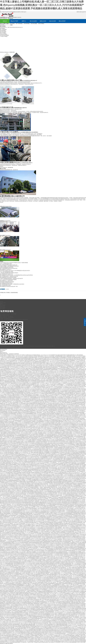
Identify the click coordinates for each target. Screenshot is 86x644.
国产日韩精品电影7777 (38, 579)
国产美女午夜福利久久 (41, 435)
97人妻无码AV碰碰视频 (75, 478)
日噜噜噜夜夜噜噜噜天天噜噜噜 (10, 382)
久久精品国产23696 (57, 456)
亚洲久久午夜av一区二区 (30, 433)
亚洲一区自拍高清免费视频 (73, 559)
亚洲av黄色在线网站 (49, 405)
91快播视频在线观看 (64, 617)
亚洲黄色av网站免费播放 (50, 407)
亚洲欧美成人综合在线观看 (71, 500)
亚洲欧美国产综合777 (12, 632)
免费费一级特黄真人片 (74, 439)
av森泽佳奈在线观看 (36, 375)
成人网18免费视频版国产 (40, 422)
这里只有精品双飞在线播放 (20, 625)
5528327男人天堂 (21, 476)
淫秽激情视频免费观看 (15, 613)
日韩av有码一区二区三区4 (70, 626)
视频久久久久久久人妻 (29, 391)
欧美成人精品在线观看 (72, 524)
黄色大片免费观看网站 (16, 358)
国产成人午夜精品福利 (34, 514)
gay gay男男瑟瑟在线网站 (36, 418)
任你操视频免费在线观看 (52, 409)
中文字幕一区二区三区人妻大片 (35, 458)
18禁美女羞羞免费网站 (4, 591)
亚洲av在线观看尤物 (33, 553)
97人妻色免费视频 (62, 357)
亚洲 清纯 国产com (8, 551)
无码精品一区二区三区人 (50, 474)
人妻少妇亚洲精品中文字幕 (37, 386)
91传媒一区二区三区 (51, 547)
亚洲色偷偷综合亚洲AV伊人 (12, 520)
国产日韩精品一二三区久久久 (65, 585)
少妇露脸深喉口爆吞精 (46, 441)
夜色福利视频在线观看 (32, 522)
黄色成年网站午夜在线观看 (35, 540)
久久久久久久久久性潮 (24, 587)
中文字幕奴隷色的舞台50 (54, 568)
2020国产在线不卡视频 (64, 418)
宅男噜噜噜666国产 (42, 453)
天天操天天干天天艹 (50, 539)
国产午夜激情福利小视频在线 (68, 393)
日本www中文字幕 (27, 366)
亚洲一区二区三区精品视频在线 (25, 406)
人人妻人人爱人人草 (74, 364)
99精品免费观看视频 (78, 568)
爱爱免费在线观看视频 (76, 458)
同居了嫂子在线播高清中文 (78, 382)
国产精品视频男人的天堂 (77, 517)
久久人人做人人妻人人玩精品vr (79, 594)
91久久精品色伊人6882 (44, 574)
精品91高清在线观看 (70, 395)
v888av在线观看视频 (79, 376)
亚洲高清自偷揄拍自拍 (36, 371)
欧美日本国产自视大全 (76, 474)
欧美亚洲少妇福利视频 (7, 457)
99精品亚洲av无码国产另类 (65, 638)
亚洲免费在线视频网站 (19, 612)
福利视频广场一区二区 (29, 382)
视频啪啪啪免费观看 (49, 447)
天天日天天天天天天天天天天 (59, 373)
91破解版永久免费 (5, 401)
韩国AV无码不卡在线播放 (49, 609)
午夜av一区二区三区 (64, 529)
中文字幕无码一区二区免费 (21, 561)
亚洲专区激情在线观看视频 (69, 467)
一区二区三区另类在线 (79, 361)
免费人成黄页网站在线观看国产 (28, 579)
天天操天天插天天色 (43, 403)
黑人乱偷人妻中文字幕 (59, 503)
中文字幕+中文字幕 (67, 422)
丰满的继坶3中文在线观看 (80, 580)
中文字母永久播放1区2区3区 (44, 557)
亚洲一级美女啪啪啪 (23, 492)
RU (85, 12)
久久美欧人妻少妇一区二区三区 (70, 429)
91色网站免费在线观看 (59, 422)
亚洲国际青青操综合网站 (23, 592)
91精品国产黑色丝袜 (77, 511)
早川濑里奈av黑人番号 (53, 426)
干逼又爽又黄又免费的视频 (45, 391)
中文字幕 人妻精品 (65, 359)
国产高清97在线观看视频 (33, 533)
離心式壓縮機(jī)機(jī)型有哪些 (5, 285)
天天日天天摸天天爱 (82, 609)
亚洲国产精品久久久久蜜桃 (72, 623)
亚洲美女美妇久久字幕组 (22, 374)
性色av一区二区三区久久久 (46, 641)
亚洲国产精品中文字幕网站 (41, 605)
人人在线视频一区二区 (28, 614)
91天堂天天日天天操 (15, 503)
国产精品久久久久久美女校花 (65, 381)
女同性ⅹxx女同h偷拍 (62, 425)
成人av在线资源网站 (66, 543)
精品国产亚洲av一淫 (37, 641)
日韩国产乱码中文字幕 (23, 525)
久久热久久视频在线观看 (67, 356)
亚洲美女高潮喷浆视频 (35, 619)
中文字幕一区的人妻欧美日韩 (10, 622)
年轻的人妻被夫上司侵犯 (10, 490)
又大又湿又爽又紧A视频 (18, 531)
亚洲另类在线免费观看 (58, 522)
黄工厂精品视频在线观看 (48, 537)
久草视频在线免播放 (54, 370)
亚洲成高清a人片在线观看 (51, 429)
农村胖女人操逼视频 (44, 535)
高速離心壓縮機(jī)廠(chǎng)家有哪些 (7, 267)
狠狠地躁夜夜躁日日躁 (53, 399)
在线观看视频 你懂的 (68, 388)
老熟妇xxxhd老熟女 (60, 509)
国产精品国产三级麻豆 (44, 448)
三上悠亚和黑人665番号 (44, 527)
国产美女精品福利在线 (81, 480)
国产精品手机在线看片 (11, 419)
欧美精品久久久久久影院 (12, 468)
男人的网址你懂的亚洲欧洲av (59, 363)
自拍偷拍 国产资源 (82, 504)
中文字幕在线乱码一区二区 (8, 510)
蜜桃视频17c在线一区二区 (14, 477)
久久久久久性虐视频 (31, 477)
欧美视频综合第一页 (55, 401)
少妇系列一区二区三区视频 (41, 507)
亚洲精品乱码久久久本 (42, 436)
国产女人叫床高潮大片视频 (63, 419)
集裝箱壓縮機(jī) (27, 24)
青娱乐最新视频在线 (47, 444)
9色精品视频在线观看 (53, 574)
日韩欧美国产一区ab (70, 572)
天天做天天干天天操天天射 (35, 538)
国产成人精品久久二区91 (32, 374)
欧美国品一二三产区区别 (18, 483)
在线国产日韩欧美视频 (32, 488)
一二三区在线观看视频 (68, 384)
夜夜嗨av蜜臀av (80, 496)
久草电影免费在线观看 (35, 511)
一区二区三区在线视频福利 (5, 369)
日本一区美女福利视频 (40, 361)
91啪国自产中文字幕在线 (15, 553)
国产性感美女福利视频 (10, 628)
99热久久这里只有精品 (26, 596)
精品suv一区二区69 (18, 634)
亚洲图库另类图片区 (80, 499)
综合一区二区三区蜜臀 (70, 425)
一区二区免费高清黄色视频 (63, 370)
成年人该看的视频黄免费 (8, 603)
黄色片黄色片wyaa (9, 458)
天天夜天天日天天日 (70, 488)
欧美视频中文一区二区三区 (60, 600)
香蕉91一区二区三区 (24, 403)
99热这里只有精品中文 (49, 632)
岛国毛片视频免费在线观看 (34, 390)
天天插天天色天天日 (12, 561)
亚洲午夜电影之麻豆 (22, 447)
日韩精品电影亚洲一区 (35, 439)
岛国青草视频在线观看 (41, 500)
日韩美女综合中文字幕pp (35, 464)
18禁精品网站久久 (78, 441)
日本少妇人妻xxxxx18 (71, 492)
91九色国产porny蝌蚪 (42, 539)
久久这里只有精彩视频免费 (73, 372)
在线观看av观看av (58, 583)
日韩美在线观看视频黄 (34, 398)
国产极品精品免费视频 (68, 378)
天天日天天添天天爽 (75, 422)
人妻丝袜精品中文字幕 (5, 535)
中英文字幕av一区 (33, 365)
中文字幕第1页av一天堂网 (73, 367)
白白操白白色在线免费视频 (70, 611)
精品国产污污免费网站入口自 (57, 417)
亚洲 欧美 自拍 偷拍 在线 (62, 410)
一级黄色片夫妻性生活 (44, 570)
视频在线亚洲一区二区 (56, 516)
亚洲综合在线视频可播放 (30, 404)
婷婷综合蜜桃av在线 (38, 443)
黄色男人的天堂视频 (56, 603)
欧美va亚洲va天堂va (40, 495)
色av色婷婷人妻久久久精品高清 (37, 483)
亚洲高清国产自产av (44, 408)
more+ (1, 264)
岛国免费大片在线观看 (49, 544)
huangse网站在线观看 (5, 373)
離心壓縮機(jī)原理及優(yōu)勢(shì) (6, 283)
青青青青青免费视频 (81, 545)
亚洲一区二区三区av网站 (10, 552)
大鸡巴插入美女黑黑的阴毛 (19, 590)
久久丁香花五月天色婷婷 (49, 384)
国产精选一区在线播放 (67, 396)
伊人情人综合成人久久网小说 (20, 485)
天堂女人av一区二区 (50, 403)
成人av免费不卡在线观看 (81, 470)
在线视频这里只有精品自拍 (57, 369)
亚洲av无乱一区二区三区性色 (42, 430)
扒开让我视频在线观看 (17, 573)
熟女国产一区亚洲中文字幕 (65, 478)
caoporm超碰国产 (23, 430)
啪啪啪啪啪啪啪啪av (76, 453)
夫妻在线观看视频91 (30, 482)
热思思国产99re (63, 514)
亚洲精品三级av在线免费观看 (58, 443)
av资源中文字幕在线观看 (33, 611)
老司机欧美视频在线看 (9, 502)
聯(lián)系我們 (62, 21)
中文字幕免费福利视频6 (68, 484)
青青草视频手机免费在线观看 (58, 405)
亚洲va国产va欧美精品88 (50, 553)
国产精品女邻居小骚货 (27, 417)
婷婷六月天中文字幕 (66, 415)
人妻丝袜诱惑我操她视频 (80, 562)
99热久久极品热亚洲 (56, 478)
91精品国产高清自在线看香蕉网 (23, 505)
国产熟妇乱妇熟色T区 (46, 477)
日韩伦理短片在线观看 (22, 494)
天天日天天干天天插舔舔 (53, 425)
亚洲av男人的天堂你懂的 (36, 571)
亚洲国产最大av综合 (52, 535)
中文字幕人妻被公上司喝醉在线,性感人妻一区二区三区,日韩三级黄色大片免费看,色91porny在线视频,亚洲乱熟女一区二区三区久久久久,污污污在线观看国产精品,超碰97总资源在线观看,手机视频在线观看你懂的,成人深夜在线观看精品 (42, 5)
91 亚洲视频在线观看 (42, 517)
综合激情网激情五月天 (28, 586)
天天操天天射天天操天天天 (55, 557)
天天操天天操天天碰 (77, 509)
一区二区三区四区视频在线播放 (46, 482)
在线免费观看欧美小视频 (23, 513)
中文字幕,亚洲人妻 (18, 602)
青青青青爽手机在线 (5, 398)
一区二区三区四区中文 (30, 494)
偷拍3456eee (48, 453)
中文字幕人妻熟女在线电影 (51, 500)
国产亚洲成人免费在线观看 (35, 380)
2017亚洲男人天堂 (15, 537)
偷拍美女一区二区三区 (38, 357)
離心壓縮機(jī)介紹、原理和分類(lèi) (6, 281)
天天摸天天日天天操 (17, 378)
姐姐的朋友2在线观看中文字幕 (52, 423)
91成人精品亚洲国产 (77, 602)
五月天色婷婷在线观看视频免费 (46, 476)
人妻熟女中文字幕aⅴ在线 (12, 356)
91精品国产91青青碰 (70, 616)
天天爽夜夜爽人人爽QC (79, 636)
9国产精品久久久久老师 (52, 430)
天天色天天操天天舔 (59, 413)
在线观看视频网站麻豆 (20, 585)
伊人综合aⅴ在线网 (10, 424)
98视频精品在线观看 (26, 514)
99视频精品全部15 (62, 479)
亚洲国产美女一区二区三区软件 (36, 508)
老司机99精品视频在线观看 (22, 381)
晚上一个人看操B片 (6, 582)
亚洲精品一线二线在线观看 (36, 376)
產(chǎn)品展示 (33, 21)
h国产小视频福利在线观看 (75, 536)
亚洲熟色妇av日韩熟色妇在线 (23, 413)
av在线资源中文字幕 (58, 359)
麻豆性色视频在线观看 (75, 591)
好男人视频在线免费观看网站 (53, 389)
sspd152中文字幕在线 (32, 537)
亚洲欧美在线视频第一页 (46, 571)
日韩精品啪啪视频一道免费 (51, 436)
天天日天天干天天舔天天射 (68, 374)
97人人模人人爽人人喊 (35, 572)
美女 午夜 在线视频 (27, 486)
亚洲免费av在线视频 (4, 413)
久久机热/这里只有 (36, 392)
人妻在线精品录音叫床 (54, 419)
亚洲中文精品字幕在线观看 (12, 559)
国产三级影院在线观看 (44, 388)
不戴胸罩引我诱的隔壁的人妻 (7, 462)
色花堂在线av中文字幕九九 (11, 370)
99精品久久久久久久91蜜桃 (74, 362)
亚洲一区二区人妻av (13, 535)
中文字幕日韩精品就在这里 (52, 454)
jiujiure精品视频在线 (37, 382)
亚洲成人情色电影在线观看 (26, 359)
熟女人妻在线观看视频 (78, 374)
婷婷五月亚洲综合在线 (52, 470)
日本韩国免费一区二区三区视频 (54, 412)
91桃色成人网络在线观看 (29, 438)
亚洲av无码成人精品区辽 (12, 507)
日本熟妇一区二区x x (8, 514)
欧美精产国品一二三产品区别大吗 (32, 449)
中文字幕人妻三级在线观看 (68, 413)
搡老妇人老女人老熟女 (8, 442)
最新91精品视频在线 (68, 497)
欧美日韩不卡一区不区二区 (18, 462)
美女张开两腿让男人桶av (33, 503)
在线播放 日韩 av (57, 529)
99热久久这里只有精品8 (14, 482)
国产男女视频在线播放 (13, 548)
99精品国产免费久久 (50, 364)
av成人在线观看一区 (13, 429)
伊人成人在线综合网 (55, 622)
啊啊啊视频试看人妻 (65, 578)
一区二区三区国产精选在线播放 (61, 505)
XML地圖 (52, 346)
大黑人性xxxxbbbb (22, 536)
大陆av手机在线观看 (55, 438)
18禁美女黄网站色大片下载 (29, 362)
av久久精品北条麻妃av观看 (23, 469)
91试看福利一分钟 (66, 400)
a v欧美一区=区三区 (33, 429)
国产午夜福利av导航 (71, 441)
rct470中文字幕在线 (7, 379)
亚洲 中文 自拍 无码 (54, 592)
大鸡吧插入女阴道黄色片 (13, 374)
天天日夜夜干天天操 (37, 491)
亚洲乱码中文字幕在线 (73, 418)
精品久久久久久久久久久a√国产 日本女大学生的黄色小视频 (69, 389)
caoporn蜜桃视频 (81, 451)
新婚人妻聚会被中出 (60, 429)
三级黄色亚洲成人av (77, 371)
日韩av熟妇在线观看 (39, 369)
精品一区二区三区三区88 (74, 566)
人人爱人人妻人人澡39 (7, 418)
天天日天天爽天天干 (58, 543)
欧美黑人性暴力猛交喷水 (75, 461)
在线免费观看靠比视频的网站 (63, 409)
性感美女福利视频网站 (81, 464)
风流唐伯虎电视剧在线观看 (79, 403)
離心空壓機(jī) (7, 293)
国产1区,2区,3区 (30, 379)
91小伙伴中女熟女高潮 (40, 569)
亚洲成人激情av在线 (66, 614)
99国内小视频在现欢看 (43, 543)
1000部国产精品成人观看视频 (20, 384)
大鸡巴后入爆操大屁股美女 (7, 509)
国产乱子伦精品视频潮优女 (54, 376)
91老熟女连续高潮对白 (49, 396)
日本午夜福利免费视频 (47, 369)
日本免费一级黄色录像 (45, 376)
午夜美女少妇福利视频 (17, 473)
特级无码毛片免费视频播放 (71, 401)
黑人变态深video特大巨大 (40, 550)
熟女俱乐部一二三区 (58, 496)
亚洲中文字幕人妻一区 (76, 605)
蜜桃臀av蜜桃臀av (74, 544)
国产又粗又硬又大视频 (21, 548)
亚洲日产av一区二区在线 (9, 609)
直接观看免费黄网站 (23, 608)
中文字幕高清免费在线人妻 (67, 453)
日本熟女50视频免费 (18, 416)
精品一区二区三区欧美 (70, 406)
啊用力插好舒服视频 (62, 622)
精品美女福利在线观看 (58, 449)
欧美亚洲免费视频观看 (42, 512)
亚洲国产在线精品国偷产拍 (18, 470)
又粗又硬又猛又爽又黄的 (7, 399)
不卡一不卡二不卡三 (41, 548)
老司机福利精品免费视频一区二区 (6, 579)
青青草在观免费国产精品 (53, 445)
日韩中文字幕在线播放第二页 (60, 398)
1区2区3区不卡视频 (44, 470)
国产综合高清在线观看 (5, 436)
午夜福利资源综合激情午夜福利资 (44, 592)
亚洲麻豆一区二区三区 (8, 386)
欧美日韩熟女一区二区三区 (25, 563)
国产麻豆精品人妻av (6, 406)
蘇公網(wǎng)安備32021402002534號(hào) (42, 346)
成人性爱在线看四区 (43, 467)
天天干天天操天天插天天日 (27, 424)
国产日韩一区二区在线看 (77, 449)
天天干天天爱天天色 (37, 412)
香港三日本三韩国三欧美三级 (74, 358)
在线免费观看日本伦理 (61, 448)
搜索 (11, 25)
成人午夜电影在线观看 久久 (36, 417)
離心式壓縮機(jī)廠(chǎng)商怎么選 (6, 274)
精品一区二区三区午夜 (20, 370)
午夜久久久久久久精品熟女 (26, 387)
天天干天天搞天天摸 (62, 630)
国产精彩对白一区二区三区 (75, 381)
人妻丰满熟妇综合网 (50, 577)
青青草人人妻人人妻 (57, 597)
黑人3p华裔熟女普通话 (58, 495)
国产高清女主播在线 (24, 457)
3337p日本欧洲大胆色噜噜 (38, 542)
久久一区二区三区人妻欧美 (35, 596)
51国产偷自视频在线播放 (56, 641)
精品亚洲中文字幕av (81, 516)
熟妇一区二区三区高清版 (23, 499)
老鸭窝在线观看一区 (60, 388)
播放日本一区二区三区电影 (8, 606)
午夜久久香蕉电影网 (41, 509)
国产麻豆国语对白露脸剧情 (22, 617)
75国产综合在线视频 (19, 571)
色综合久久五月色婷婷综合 (12, 614)
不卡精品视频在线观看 (76, 513)
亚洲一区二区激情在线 (37, 580)
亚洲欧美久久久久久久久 (10, 416)
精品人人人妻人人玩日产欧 (44, 514)
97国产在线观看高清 (34, 363)
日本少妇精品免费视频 (34, 607)
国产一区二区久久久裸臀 (24, 537)
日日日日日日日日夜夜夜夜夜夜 (64, 534)
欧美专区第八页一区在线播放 (26, 372)
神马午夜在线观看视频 (7, 613)
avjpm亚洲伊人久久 (81, 556)
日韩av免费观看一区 (28, 388)
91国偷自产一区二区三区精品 (46, 382)
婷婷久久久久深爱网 (62, 485)
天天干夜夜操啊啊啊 (56, 433)
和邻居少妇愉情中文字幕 (16, 522)
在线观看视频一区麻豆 (4, 465)
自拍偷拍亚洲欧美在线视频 (61, 488)
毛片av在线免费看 (73, 404)
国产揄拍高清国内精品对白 (5, 578)
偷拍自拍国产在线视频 (54, 432)
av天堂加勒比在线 (10, 596)
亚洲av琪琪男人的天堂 (59, 358)
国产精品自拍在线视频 (40, 466)
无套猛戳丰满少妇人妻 (73, 442)
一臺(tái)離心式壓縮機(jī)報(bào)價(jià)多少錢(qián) (9, 273)
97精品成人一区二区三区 (48, 442)
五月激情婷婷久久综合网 (51, 503)
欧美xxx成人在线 (41, 611)
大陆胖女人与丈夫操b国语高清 (64, 540)
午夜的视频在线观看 (9, 473)
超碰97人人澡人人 (43, 364)
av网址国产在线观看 (79, 490)
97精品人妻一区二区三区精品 (60, 598)
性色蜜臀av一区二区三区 (37, 552)
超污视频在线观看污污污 (36, 479)
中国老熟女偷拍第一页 (4, 630)
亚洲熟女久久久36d (71, 557)
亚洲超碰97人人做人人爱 (46, 362)
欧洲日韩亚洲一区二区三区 (5, 546)
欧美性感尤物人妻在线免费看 (16, 588)
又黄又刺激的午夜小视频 (57, 608)
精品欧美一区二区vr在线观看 (36, 534)
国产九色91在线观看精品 (12, 391)
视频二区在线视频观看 (71, 361)
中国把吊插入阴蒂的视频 (9, 423)
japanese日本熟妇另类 (40, 583)
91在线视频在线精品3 (42, 503)
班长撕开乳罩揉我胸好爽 (27, 545)
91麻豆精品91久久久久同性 (62, 426)
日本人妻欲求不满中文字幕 (81, 426)
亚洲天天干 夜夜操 (22, 582)
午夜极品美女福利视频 (31, 373)
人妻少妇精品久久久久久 (21, 414)
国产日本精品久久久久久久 (5, 440)
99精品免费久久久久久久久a (64, 380)
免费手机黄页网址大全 (63, 441)
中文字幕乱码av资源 (5, 429)
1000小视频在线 (13, 425)
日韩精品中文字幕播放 (44, 409)
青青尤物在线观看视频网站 (42, 555)
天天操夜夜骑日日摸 (64, 531)
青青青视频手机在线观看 (49, 525)
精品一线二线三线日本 (24, 495)
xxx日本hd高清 (9, 587)
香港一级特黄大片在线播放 (19, 493)
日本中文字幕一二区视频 (25, 591)
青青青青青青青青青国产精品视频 (73, 606)
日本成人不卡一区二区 (11, 371)
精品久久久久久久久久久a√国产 (15, 623)
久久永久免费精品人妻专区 (50, 431)
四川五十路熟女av (34, 416)
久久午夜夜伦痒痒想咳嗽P (28, 432)
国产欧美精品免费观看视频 (12, 528)
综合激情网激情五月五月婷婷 (26, 418)
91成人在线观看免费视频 (53, 421)
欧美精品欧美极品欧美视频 (26, 358)
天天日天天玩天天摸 (69, 607)
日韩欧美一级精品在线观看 (79, 468)
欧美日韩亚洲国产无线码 (31, 361)
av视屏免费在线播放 (74, 603)
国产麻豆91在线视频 (18, 454)
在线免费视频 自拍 (63, 615)
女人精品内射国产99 (26, 421)
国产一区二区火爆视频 (79, 471)
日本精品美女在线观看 (63, 450)
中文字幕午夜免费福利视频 (8, 408)
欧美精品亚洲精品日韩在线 (37, 370)
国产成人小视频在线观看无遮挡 (31, 536)
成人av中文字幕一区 (16, 551)
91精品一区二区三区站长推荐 (63, 423)
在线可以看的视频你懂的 (69, 392)
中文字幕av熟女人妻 (69, 357)
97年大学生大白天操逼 (66, 427)
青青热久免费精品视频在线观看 (68, 371)
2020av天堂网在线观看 (42, 529)
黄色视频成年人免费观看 (31, 422)
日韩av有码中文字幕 (18, 451)
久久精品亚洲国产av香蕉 (26, 445)
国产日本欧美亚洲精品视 (20, 371)
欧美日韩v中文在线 (53, 613)
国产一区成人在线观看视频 (55, 459)
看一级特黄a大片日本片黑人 (11, 491)
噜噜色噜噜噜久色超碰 (10, 602)
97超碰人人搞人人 (36, 426)
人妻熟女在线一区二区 (50, 449)
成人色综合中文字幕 (62, 471)
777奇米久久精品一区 (32, 435)
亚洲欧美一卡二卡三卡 (61, 573)
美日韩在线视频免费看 (57, 537)
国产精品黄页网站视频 (49, 435)
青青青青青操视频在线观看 (38, 504)
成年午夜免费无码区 (70, 630)
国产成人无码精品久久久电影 (37, 478)
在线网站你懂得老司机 (57, 605)
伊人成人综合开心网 (21, 599)
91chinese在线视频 (3, 419)
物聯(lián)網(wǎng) (80, 12)
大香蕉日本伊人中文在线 (15, 369)
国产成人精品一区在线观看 (68, 509)
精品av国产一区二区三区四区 (68, 526)
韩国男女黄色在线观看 (24, 613)
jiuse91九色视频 (79, 419)
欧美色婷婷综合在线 (8, 534)
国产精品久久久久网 (20, 412)
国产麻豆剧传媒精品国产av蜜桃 (18, 386)
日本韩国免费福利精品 (72, 476)
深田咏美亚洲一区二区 (75, 462)
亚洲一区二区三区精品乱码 (61, 466)
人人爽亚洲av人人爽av (52, 589)
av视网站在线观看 (22, 482)
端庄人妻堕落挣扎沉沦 (21, 450)
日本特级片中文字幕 (36, 408)
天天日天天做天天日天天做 (57, 628)
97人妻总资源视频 (39, 475)
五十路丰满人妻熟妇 (57, 502)
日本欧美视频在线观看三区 (11, 435)
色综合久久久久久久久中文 (70, 387)
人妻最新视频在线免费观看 (52, 406)
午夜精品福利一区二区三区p (45, 464)
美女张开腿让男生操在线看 (45, 375)
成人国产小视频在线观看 (11, 383)
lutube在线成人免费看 (16, 458)
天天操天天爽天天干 (74, 545)
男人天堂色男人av (82, 367)
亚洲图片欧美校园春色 (5, 494)
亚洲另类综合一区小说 (57, 447)
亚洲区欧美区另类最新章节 (17, 511)
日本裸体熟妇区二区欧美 (4, 505)
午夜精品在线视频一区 (46, 450)
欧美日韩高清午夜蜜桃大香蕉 (53, 540)
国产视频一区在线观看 (58, 587)
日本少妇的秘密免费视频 (48, 528)
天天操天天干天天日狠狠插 (24, 405)
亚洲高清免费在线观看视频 (48, 578)
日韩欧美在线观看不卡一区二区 (57, 382)
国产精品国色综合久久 (30, 447)
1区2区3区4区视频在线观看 (61, 361)
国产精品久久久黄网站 (18, 409)
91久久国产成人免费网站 (43, 471)
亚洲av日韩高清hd (42, 449)
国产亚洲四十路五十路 (17, 607)
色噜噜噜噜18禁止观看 (75, 491)
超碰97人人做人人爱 (70, 586)
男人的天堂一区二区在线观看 (76, 628)
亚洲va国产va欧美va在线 (58, 507)
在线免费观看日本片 (58, 414)
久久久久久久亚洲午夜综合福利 (70, 470)
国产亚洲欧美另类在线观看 (31, 430)
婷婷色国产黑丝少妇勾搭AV (80, 469)
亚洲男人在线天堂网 (33, 564)
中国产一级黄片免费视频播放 (66, 459)
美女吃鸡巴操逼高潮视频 (23, 555)
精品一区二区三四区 (50, 440)
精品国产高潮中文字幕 (34, 421)
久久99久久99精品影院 (58, 539)
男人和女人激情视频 (18, 376)
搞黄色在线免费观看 (5, 477)
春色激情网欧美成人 (45, 458)
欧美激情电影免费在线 (7, 529)
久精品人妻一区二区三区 (8, 518)
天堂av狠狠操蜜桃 (17, 456)
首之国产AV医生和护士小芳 (53, 538)
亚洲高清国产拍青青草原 (28, 448)
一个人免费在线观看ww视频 (63, 367)
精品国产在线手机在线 (72, 499)
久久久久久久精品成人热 (32, 415)
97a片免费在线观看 (70, 454)
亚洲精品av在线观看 (22, 566)
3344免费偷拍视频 (28, 478)
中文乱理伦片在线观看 (54, 518)
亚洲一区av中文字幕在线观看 (74, 569)
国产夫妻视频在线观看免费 (65, 603)
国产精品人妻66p (12, 625)
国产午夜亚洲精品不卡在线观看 (36, 366)
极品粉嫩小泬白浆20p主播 (49, 373)
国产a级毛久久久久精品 (21, 604)
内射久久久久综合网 (71, 452)
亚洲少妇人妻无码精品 (8, 441)
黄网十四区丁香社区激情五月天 (37, 521)
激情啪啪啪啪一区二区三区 (76, 510)
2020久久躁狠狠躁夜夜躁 (62, 454)
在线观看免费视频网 (51, 392)
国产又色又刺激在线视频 (33, 434)
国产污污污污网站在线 (4, 374)
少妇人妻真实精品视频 (6, 525)
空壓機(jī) (2, 293)
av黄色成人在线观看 (37, 476)
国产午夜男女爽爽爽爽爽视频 (49, 612)
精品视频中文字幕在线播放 (40, 396)
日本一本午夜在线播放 (27, 409)
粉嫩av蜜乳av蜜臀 (44, 547)
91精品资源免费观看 (30, 491)
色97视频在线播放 (73, 424)
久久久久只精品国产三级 (57, 545)
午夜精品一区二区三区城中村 (50, 395)
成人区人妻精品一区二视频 (60, 383)
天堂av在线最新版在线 (47, 615)
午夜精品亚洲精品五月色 (38, 485)
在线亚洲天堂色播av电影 (46, 580)
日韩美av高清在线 (56, 381)
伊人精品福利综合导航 (70, 533)
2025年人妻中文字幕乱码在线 (77, 459)
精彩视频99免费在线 (63, 379)
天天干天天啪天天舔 (76, 634)
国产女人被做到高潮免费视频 (64, 438)
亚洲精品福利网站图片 (46, 534)
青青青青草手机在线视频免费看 (77, 522)
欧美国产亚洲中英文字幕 (9, 526)
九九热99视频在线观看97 (9, 392)
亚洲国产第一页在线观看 (21, 491)
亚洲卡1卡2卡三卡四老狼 (81, 500)
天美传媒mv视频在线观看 (38, 356)
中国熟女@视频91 (57, 617)
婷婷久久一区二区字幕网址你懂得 (15, 401)
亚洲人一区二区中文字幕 (59, 486)
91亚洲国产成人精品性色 (66, 447)
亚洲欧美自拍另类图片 (4, 467)
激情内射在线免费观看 (57, 461)
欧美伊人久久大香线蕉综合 (51, 511)
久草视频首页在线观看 (23, 379)
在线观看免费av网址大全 (70, 460)
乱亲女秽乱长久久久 (61, 387)
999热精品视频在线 (45, 445)
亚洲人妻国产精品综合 (5, 425)
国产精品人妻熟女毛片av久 (46, 401)
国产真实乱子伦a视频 (14, 594)
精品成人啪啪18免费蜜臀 (15, 563)
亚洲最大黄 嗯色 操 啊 (11, 366)
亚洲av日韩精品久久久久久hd (41, 577)
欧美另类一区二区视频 (17, 372)
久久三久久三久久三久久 (25, 398)
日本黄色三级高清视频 (21, 465)
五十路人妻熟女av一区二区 (18, 408)
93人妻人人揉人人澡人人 (43, 486)
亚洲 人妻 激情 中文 (6, 403)
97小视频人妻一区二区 (39, 590)
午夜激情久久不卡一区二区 (68, 550)
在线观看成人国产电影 (10, 550)
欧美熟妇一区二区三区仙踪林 (62, 390)
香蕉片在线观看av (26, 512)
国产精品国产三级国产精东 (42, 410)
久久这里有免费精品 (18, 583)
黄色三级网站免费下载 (71, 390)
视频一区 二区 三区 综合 (50, 383)
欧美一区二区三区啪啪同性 (53, 460)
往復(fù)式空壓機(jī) (3, 34)
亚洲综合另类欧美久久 (29, 356)
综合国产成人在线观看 (19, 366)
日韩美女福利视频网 (33, 480)
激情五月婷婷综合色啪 (42, 639)
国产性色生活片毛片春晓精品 (32, 546)
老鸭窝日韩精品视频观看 (45, 518)
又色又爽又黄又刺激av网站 (51, 434)
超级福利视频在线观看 (19, 388)
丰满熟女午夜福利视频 (60, 378)
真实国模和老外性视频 (69, 602)
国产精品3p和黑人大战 (66, 461)
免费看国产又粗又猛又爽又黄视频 (48, 414)
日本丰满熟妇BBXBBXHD (58, 548)
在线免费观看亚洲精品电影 (13, 469)
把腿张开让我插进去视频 (16, 418)
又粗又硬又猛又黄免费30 (77, 384)
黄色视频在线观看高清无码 (13, 364)
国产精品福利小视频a (60, 546)
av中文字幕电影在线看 (72, 637)
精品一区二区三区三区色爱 (76, 619)
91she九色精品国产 (6, 588)
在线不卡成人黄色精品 (55, 625)
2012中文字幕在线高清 (45, 568)
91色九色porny (76, 405)
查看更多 (2, 202)
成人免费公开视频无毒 (75, 456)
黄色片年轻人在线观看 (45, 616)
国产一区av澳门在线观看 (52, 573)
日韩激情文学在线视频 (22, 475)
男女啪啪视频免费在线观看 (37, 367)
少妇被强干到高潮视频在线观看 (49, 400)
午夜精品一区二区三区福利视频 (9, 571)
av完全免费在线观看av (58, 440)
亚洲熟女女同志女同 (63, 376)
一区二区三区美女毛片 (81, 412)
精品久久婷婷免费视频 (32, 381)
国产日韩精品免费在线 (14, 405)
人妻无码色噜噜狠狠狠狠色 (78, 436)
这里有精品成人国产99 (81, 599)
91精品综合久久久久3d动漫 (41, 594)
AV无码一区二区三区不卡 (41, 383)
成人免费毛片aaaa (21, 444)
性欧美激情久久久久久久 (4, 536)
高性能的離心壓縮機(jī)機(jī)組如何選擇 (7, 282)
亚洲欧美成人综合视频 (63, 524)
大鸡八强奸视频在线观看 (42, 617)
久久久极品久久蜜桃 (61, 596)
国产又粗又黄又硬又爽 (79, 492)
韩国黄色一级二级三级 (26, 376)
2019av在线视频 (46, 579)
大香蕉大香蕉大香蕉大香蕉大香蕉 (49, 366)
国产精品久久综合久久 (13, 444)
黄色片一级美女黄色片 (28, 552)
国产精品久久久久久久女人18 (45, 371)
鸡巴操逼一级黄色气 (5, 530)
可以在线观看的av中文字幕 (75, 614)
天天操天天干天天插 (20, 467)
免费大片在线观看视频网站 (59, 384)
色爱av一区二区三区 (50, 594)
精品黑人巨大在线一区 (50, 536)
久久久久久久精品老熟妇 (80, 410)
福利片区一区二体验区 (29, 452)
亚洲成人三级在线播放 (66, 510)
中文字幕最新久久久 (21, 507)
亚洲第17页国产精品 (46, 367)
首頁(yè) (5, 21)
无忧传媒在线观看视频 (11, 433)
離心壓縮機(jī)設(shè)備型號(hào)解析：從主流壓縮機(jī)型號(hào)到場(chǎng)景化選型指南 (16, 275)
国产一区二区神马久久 (20, 362)
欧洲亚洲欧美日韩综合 (63, 518)
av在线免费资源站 (26, 423)
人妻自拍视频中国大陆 (31, 620)
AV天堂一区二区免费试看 (49, 495)
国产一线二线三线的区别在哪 (8, 531)
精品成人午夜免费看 (75, 447)
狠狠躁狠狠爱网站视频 (37, 450)
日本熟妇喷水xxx (5, 507)
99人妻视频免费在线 (32, 413)
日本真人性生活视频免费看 (29, 400)
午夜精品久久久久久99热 (42, 429)
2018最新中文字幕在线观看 (53, 380)
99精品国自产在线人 (14, 566)
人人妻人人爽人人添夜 (44, 380)
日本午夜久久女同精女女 (62, 616)
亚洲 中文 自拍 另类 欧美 (24, 503)
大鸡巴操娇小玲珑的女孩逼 (27, 451)
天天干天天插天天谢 (79, 390)
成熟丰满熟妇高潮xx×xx (64, 473)
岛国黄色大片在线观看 (11, 496)
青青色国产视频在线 (60, 458)
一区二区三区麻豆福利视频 (32, 560)
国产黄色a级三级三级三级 (37, 621)
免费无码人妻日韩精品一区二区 (21, 496)
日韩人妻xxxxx (23, 580)
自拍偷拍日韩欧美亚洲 (44, 484)
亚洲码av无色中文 (56, 559)
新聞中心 (24, 21)
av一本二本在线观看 (4, 545)
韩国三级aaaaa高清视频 (39, 373)
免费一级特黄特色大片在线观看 (79, 393)
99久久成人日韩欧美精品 (71, 490)
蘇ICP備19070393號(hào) (30, 346)
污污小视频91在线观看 (60, 511)
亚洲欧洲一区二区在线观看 (36, 441)
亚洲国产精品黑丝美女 (22, 431)
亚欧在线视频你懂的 (24, 578)
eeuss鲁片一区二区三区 (23, 415)
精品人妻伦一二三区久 (7, 359)
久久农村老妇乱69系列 (32, 378)
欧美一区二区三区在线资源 (5, 447)
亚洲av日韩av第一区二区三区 (14, 539)
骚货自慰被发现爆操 (62, 401)
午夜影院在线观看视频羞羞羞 (34, 543)
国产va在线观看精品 (46, 451)
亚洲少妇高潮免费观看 (68, 513)
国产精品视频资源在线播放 (8, 607)
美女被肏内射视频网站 (12, 465)
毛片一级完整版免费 (63, 579)
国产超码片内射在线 (27, 462)
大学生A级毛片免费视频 (14, 638)
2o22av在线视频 (23, 449)
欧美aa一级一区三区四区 (33, 592)
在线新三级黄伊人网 (29, 580)
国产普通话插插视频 (57, 544)
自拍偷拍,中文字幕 (14, 475)
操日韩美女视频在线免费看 (17, 579)
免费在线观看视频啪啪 (45, 479)
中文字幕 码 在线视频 (74, 609)
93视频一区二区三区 (56, 386)
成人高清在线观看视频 (74, 415)
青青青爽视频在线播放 (17, 568)
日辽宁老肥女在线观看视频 (32, 617)
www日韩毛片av (65, 496)
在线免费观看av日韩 (32, 520)
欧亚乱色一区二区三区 (11, 569)
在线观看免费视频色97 (17, 407)
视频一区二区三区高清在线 (53, 572)
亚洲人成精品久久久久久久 (8, 417)
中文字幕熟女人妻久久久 (31, 562)
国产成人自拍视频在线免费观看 (32, 487)
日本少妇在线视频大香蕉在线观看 (24, 484)
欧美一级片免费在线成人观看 (21, 361)
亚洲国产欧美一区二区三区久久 (36, 462)
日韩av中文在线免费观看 (16, 387)
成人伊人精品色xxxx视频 (21, 383)
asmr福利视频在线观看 (74, 537)
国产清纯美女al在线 (10, 631)
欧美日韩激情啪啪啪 (41, 363)
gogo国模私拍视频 (50, 456)
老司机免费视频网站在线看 (30, 396)
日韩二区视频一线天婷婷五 (76, 396)
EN (84, 12)
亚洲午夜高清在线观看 (72, 370)
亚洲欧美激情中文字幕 (19, 400)
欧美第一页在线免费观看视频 (57, 356)
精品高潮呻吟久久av (42, 526)
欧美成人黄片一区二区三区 (42, 389)
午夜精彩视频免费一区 (33, 410)
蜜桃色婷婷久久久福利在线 (5, 482)
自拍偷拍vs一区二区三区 (39, 395)
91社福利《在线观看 (20, 521)
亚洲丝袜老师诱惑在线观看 (40, 496)
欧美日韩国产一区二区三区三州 (50, 361)
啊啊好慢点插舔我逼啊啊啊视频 (38, 609)
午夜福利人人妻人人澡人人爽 (49, 582)
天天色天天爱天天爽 (80, 633)
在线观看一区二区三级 (41, 640)
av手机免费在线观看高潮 (38, 444)
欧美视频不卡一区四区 (79, 431)
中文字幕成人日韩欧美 (36, 388)
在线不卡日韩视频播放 (43, 406)
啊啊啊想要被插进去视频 (25, 380)
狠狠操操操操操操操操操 (67, 564)
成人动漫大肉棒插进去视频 (76, 366)
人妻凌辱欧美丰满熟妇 (39, 494)
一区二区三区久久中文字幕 (59, 612)
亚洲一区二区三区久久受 (33, 453)
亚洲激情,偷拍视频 (18, 626)
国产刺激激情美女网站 (10, 432)
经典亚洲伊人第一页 (38, 438)
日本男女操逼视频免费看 (54, 452)
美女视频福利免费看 (42, 407)
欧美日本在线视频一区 (14, 546)
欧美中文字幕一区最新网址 (23, 397)
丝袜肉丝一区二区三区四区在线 (31, 548)
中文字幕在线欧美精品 (20, 516)
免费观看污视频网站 (75, 427)
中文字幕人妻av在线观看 (37, 451)
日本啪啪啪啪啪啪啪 (68, 621)
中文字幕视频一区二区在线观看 (26, 479)
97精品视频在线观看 (73, 581)
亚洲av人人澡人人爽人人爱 (17, 509)
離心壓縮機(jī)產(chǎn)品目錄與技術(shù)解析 (8, 277)
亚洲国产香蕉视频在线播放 (32, 492)
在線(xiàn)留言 (53, 21)
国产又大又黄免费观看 (11, 486)
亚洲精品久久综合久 (71, 561)
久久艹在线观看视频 (40, 522)
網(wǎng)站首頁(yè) (4, 349)
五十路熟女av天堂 (4, 521)
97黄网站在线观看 (49, 381)
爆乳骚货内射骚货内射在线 (12, 450)
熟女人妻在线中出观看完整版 (50, 413)
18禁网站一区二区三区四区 (58, 513)
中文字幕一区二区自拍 (47, 356)
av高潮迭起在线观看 (24, 378)
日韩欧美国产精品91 (80, 359)
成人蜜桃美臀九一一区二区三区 (57, 462)
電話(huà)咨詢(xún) (3, 353)
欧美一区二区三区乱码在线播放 (29, 569)
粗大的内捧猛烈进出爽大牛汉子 (16, 445)
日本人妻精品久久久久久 (74, 483)
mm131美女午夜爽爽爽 (77, 507)
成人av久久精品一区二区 (27, 468)
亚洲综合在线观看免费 (47, 508)
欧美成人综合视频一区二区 (24, 480)
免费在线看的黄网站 (28, 467)
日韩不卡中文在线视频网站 (30, 559)
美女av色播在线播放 (8, 608)
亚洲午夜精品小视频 (35, 460)
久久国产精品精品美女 (15, 513)
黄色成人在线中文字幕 (81, 404)
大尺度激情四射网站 (45, 561)
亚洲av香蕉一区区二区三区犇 (34, 364)
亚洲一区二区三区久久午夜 (32, 389)
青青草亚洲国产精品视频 (67, 474)
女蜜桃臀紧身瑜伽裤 (38, 362)
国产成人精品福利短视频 (68, 405)
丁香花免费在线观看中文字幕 (65, 391)
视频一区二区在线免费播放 (38, 528)
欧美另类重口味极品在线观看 (67, 587)
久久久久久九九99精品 (40, 393)
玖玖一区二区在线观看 (20, 419)
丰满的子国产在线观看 (11, 427)
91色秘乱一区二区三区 (76, 356)
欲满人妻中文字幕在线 (20, 382)
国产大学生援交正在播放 (77, 443)
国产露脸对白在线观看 (71, 376)
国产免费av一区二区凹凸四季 (53, 471)
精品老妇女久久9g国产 (70, 631)
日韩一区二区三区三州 (42, 398)
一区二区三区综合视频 (22, 497)
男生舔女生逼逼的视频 (58, 609)
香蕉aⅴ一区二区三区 (7, 619)
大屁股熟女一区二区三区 (44, 372)
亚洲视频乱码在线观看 (58, 427)
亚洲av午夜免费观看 (39, 433)
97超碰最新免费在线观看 (52, 492)
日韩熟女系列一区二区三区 (80, 611)
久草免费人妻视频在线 (32, 440)
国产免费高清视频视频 (6, 513)
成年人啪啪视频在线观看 (70, 469)
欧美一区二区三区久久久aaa (56, 371)
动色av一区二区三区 (42, 423)
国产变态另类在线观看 (72, 426)
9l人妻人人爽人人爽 (47, 485)
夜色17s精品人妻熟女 (40, 427)
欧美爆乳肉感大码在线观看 (44, 607)
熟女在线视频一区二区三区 (6, 479)
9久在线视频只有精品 (26, 416)
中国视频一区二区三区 (31, 474)
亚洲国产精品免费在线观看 (77, 608)
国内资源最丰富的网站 (77, 550)
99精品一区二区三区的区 (68, 457)
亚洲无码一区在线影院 (34, 423)
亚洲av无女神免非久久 (56, 404)
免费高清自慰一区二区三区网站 (47, 502)
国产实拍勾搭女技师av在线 (58, 365)
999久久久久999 (18, 527)
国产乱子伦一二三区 (74, 438)
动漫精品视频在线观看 (12, 389)
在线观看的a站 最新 (35, 454)
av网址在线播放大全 (32, 587)
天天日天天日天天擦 (44, 412)
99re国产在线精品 (82, 537)
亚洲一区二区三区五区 (38, 615)
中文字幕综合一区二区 (26, 460)
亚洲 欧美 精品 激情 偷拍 (41, 480)
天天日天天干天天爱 (55, 362)
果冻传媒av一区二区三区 (68, 382)
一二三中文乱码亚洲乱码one (72, 552)
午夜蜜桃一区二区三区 (77, 430)
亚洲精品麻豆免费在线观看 (57, 424)
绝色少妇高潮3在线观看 (54, 450)
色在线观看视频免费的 (7, 543)
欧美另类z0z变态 (75, 504)
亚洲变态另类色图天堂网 (65, 439)
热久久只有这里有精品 (67, 440)
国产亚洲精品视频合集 (19, 615)
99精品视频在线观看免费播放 (57, 504)
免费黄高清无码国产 (68, 619)
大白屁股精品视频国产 (8, 372)
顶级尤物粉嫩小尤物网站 (74, 534)
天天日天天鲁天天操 (51, 598)
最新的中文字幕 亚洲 (14, 555)
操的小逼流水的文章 (60, 430)
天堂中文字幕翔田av (10, 508)
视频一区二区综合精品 (58, 397)
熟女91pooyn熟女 (7, 499)
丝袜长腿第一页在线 (28, 370)
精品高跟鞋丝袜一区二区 (44, 387)
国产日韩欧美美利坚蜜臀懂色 (10, 615)
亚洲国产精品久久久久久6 (49, 427)
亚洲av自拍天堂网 (73, 414)
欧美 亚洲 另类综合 (58, 512)
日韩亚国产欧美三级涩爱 (14, 592)
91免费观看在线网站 (49, 519)
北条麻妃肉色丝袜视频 (57, 483)
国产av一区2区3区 (60, 570)
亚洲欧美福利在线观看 (6, 476)
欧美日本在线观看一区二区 (40, 474)
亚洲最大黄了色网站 (78, 533)
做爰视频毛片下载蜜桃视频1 (78, 484)
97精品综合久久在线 (12, 426)
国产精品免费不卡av (61, 639)
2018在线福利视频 (53, 468)
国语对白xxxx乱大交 (50, 359)
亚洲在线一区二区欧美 (22, 422)
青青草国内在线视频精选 (23, 638)
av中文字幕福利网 (33, 583)
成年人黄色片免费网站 (32, 595)
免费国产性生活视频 (65, 483)
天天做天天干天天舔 (53, 633)
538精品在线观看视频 (59, 474)
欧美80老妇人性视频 (11, 634)
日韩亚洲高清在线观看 (37, 633)
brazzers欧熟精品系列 (45, 586)
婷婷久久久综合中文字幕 (19, 542)
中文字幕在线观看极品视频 (73, 409)
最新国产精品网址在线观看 (32, 500)
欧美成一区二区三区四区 (62, 636)
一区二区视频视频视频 (55, 585)
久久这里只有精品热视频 (10, 375)
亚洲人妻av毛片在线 (76, 408)
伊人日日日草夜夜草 (59, 400)
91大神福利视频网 (66, 640)
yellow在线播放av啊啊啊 (51, 505)
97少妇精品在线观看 (12, 467)
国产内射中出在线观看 (42, 359)
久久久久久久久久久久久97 (71, 538)
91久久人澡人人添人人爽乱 (59, 403)
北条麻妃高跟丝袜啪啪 (16, 363)
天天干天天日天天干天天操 (71, 479)
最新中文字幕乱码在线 (68, 458)
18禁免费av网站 (36, 599)
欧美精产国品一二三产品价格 (32, 471)
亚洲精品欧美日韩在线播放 (41, 440)
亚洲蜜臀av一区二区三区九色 (26, 570)
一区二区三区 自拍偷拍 (40, 520)
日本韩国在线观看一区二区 (12, 422)
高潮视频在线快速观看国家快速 (30, 461)
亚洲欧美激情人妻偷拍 (47, 585)
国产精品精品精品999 (25, 407)
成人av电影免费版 (30, 357)
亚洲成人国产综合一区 (78, 392)
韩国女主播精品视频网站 (51, 390)
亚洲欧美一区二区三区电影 (65, 386)
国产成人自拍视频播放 (78, 586)
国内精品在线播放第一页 (16, 399)
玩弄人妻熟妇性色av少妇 (47, 357)
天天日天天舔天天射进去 (64, 442)
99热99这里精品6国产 (7, 495)
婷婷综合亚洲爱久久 (60, 436)
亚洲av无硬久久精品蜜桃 (23, 595)
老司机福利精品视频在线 (70, 514)
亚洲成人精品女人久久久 (6, 503)
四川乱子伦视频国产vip (72, 496)
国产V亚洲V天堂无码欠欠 (19, 490)
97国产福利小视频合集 (53, 607)
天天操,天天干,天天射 (70, 421)
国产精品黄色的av (60, 457)
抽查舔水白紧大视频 (29, 450)
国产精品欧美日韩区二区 (53, 372)
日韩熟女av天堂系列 (32, 369)
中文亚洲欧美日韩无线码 (27, 375)
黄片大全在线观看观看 (74, 400)
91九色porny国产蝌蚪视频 (67, 517)
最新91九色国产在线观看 (44, 563)
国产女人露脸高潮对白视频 (36, 502)
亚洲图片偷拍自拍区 (19, 375)
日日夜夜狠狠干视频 (25, 583)
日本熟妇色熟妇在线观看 (68, 570)
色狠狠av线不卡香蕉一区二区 (19, 597)
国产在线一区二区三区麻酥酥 (30, 507)
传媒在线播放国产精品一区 (69, 403)
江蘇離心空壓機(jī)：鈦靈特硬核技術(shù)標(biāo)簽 (9, 266)
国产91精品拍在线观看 (18, 439)
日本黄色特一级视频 (34, 526)
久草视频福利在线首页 (49, 548)
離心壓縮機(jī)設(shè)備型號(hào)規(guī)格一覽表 (9, 286)
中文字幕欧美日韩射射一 (42, 560)
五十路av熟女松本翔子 (19, 461)
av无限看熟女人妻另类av (24, 436)
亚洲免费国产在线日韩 (5, 449)
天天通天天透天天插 (23, 530)
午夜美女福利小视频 (57, 480)
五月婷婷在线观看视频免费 (7, 363)
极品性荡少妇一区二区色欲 (39, 531)
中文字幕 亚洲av (66, 569)
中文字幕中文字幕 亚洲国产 (61, 535)
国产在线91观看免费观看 (11, 516)
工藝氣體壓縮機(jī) (14, 293)
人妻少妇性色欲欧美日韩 (18, 564)
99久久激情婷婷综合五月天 (16, 464)
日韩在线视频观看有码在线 (26, 399)
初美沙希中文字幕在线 (63, 451)
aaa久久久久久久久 (52, 604)
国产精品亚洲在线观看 (19, 393)
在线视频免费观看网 (15, 410)
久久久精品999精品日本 (38, 554)
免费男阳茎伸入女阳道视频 (43, 421)
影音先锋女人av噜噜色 (15, 572)
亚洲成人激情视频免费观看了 (81, 452)
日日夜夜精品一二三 (78, 406)
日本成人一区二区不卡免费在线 (6, 557)
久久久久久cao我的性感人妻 (35, 401)
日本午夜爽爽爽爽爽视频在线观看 (17, 512)
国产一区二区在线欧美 (59, 582)
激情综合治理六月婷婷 (56, 588)
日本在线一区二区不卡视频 (77, 434)
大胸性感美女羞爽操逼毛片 (53, 410)
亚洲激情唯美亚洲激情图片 (45, 490)
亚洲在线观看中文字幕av (4, 434)
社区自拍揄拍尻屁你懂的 (41, 381)
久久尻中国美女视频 (44, 538)
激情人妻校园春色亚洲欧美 (50, 378)
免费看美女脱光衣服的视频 (24, 594)
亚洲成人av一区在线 (11, 438)
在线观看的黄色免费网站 (10, 357)
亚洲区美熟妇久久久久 (76, 503)
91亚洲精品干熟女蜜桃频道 (60, 431)
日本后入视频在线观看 (31, 431)
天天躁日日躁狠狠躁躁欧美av (49, 551)
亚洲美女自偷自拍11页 (51, 415)
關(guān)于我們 (14, 21)
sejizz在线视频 (58, 366)
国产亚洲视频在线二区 (33, 529)
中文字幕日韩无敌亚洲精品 (7, 365)
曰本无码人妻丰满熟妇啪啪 (31, 466)
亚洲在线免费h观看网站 (48, 461)
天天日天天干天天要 (71, 580)
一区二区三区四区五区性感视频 (21, 357)
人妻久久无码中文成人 (59, 374)
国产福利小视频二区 (13, 373)
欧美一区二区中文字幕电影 (16, 581)
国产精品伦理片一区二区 (35, 581)
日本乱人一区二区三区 (80, 423)
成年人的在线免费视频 (49, 550)
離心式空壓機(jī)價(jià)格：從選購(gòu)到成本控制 (9, 276)
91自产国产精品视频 (44, 392)
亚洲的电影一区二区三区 (33, 513)
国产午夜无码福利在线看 (44, 473)
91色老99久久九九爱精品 (72, 480)
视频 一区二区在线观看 (55, 554)
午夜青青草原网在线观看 (68, 507)
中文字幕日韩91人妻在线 (23, 364)
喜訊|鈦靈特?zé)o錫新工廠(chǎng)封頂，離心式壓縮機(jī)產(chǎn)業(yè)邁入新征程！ (15, 271)
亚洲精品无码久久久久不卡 (44, 439)
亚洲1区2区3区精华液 (70, 535)
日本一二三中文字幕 (35, 467)
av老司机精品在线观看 (61, 602)
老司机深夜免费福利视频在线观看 (18, 478)
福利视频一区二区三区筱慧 (47, 433)
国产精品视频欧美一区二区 (61, 613)
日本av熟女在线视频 (80, 370)
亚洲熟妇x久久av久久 (6, 445)
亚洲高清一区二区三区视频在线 (54, 581)
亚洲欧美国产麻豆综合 (32, 519)
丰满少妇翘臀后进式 (21, 391)
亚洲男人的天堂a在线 (19, 486)
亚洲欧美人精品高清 (39, 559)
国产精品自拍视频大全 (28, 386)
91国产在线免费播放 (58, 393)
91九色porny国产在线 (61, 589)
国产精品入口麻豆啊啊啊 (35, 602)
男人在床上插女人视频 (23, 369)
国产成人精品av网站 (69, 383)
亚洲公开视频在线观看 (77, 378)
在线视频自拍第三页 (8, 478)
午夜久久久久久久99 (50, 358)
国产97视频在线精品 (6, 381)
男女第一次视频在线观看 (26, 508)
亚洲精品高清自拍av (14, 379)
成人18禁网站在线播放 (63, 580)
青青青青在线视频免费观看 (19, 392)
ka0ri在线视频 (19, 435)
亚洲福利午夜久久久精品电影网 (69, 548)
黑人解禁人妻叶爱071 (49, 513)
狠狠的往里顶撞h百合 (68, 503)
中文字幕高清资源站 (66, 424)
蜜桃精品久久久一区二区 (26, 454)
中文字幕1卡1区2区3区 (8, 459)
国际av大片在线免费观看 (79, 574)
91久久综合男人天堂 (54, 490)
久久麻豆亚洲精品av (71, 410)
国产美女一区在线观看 (73, 516)
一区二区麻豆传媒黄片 (62, 592)
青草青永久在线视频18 (9, 493)
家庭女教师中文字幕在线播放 (40, 447)
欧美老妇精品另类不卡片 (29, 419)
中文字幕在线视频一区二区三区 (13, 519)
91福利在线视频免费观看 (46, 438)
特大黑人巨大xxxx (56, 442)
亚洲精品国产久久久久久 (80, 479)
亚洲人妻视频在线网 (29, 633)
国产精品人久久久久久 (70, 399)
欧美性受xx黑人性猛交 (65, 508)
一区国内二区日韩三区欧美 (53, 623)
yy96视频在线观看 (50, 617)
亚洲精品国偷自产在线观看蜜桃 (15, 398)
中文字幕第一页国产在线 (37, 432)
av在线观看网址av (73, 543)
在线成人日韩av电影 (42, 546)
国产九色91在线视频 (66, 545)
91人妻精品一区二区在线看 (62, 561)
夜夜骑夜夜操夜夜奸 (18, 421)
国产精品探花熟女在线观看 (6, 522)
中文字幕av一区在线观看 (48, 365)
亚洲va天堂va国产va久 (74, 375)
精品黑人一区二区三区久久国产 (34, 535)
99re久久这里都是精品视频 (10, 396)
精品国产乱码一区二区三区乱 (21, 389)
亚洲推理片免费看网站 (39, 576)
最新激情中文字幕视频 (50, 397)
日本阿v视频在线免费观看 (12, 413)
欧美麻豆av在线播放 (29, 465)
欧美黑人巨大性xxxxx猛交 (70, 363)
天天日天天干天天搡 (68, 546)
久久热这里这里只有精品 (70, 431)
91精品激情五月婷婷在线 (25, 363)
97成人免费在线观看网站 (57, 528)
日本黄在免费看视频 (21, 554)
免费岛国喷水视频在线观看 (24, 410)
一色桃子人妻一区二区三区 (6, 387)
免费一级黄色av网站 (36, 586)
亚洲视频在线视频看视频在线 (33, 499)
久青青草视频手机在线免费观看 (27, 588)
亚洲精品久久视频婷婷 (73, 529)
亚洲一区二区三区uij (52, 388)
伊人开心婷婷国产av (6, 431)
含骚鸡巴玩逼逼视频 (56, 562)
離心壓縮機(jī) (12, 24)
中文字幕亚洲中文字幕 (63, 452)
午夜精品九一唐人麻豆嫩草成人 (18, 459)
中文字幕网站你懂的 (5, 390)
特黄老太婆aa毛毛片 (50, 529)
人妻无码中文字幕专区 (41, 378)
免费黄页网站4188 (72, 359)
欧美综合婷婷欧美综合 (25, 456)
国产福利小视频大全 (78, 399)
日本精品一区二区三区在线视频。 (61, 520)
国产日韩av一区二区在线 (40, 384)
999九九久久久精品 (13, 505)
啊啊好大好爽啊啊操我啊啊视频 (35, 616)
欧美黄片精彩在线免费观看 (60, 407)
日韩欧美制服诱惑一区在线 (72, 505)
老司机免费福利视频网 (67, 542)
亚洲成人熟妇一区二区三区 (9, 367)
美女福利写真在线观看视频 (9, 583)
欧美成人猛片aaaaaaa (7, 410)
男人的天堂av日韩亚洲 (68, 434)
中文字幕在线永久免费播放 (14, 530)
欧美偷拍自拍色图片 (77, 357)
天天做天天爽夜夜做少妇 (70, 465)
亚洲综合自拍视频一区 (17, 603)
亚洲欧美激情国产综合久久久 (60, 469)
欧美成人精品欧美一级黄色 (65, 493)
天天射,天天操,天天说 (58, 364)
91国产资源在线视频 (69, 598)
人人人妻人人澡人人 (46, 419)
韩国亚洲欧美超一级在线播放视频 (69, 553)
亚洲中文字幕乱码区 (35, 406)
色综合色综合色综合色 (23, 620)
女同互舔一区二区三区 (40, 628)
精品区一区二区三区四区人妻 (13, 415)
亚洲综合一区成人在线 (70, 574)
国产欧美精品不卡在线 (53, 527)
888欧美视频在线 (45, 425)
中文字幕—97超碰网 (82, 466)
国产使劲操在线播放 (59, 484)
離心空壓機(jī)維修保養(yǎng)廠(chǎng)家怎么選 (9, 265)
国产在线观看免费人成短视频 (71, 398)
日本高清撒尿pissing (27, 521)
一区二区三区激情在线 (75, 487)
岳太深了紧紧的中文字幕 (13, 390)
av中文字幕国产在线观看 (16, 359)
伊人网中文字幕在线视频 (11, 443)
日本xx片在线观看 (9, 378)
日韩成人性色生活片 (23, 474)
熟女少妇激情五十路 (33, 405)
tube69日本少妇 (77, 395)
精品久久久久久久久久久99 (27, 367)
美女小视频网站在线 (69, 407)
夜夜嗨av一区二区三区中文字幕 (70, 624)
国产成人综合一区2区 (14, 494)
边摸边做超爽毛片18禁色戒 (78, 457)
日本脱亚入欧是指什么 (26, 439)
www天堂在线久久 (28, 371)
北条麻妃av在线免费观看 (68, 443)
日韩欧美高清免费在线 (13, 497)
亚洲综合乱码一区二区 (64, 477)
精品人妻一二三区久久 (80, 473)
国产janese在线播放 (24, 522)
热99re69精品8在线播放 (80, 373)
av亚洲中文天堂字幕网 (62, 399)
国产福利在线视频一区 (52, 602)
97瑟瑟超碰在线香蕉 (10, 637)
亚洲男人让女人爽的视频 (68, 525)
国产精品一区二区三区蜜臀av (45, 556)
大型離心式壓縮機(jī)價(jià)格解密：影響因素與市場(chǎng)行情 (11, 278)
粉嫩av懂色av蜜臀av (29, 476)
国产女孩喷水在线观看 (64, 433)
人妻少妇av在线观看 (47, 625)
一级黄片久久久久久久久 (50, 374)
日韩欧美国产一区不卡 (39, 501)
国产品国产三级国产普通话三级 (52, 533)
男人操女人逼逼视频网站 (17, 365)
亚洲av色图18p (16, 487)
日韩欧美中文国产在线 (5, 492)
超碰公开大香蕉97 (56, 379)
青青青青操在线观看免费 (6, 553)
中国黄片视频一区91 (56, 493)
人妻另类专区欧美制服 (67, 494)
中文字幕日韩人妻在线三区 (37, 614)
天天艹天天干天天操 (10, 439)
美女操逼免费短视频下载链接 (8, 409)
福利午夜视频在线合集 (39, 404)
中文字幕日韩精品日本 (67, 365)
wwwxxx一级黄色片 (34, 358)
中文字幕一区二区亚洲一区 (35, 524)
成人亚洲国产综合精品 (5, 488)
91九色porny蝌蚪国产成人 (10, 362)
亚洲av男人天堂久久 (4, 519)
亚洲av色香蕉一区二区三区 (37, 424)
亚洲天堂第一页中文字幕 (30, 600)
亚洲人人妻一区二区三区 (65, 404)
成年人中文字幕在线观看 (21, 404)
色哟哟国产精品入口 (4, 356)
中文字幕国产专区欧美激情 (50, 422)
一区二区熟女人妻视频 (70, 568)
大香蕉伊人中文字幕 (6, 475)
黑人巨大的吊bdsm (82, 433)
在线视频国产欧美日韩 (66, 435)
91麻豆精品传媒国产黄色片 (72, 451)
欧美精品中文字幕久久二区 (14, 434)
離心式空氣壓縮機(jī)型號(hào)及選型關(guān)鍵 (9, 268)
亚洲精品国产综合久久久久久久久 (78, 388)
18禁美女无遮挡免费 (28, 516)
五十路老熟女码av (81, 442)
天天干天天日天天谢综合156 (58, 491)
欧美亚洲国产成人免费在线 (19, 395)
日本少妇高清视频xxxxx (54, 451)
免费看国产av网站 (55, 357)
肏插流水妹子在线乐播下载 (10, 400)
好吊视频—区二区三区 (26, 464)
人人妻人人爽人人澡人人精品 (79, 598)
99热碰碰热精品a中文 (44, 602)
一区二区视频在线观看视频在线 (8, 376)
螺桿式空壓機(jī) (41, 24)
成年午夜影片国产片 (6, 555)
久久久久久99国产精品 (80, 379)
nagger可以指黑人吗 (17, 589)
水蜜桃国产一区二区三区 (14, 524)
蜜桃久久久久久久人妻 (24, 519)
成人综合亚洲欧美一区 (28, 392)
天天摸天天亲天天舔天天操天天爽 (74, 477)
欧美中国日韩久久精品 (58, 435)
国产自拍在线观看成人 (78, 607)
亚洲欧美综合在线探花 (47, 475)
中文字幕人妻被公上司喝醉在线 (56, 614)
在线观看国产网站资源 (66, 537)
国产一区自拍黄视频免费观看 (77, 365)
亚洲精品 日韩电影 (34, 359)
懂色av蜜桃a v (69, 408)
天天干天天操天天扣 (36, 516)
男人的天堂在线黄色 (77, 383)
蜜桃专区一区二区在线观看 (66, 456)
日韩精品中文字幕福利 (68, 595)
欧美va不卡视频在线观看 (41, 374)
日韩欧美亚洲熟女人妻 (65, 502)
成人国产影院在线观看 (57, 632)
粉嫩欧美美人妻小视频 (62, 421)
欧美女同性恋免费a (38, 477)
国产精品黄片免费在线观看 (46, 588)
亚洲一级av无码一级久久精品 (70, 373)
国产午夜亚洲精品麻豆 (30, 501)
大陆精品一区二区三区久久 (46, 417)
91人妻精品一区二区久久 (58, 396)
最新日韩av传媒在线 (32, 427)
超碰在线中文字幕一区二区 (60, 626)
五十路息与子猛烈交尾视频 (64, 362)
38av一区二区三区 (37, 482)
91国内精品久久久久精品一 (36, 399)
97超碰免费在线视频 (18, 424)
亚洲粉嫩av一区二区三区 (18, 423)
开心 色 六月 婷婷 (22, 452)
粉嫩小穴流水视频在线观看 (44, 599)
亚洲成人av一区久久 (64, 559)
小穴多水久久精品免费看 (79, 363)
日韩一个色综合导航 (81, 414)
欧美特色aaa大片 (72, 423)
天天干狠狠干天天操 (46, 465)
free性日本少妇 (66, 358)
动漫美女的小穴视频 (11, 395)
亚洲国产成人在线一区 (35, 409)
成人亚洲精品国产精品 (48, 562)
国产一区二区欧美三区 (54, 606)
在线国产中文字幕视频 (61, 406)
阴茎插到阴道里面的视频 (14, 406)
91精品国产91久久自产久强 (11, 633)
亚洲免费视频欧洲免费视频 (19, 438)
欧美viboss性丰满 (40, 365)
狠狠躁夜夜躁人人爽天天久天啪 (72, 466)
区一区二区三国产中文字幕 (39, 525)
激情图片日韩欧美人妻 (61, 631)
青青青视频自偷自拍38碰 (36, 568)
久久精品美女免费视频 (26, 526)
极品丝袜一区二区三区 (77, 589)
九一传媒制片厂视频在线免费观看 (44, 487)
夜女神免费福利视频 (67, 551)
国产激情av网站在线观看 (26, 581)
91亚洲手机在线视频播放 (30, 384)
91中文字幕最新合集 (75, 582)
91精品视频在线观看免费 (79, 548)
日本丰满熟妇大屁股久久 (22, 373)
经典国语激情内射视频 (52, 408)
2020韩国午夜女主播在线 (47, 424)
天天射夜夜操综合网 (77, 407)
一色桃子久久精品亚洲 (75, 397)
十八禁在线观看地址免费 (55, 391)
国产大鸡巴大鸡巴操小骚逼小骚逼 (22, 427)
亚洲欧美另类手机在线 (9, 454)
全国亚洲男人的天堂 (67, 591)
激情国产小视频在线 (74, 386)
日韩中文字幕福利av (50, 507)
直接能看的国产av (25, 435)
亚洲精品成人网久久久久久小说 (37, 622)
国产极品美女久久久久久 (38, 465)
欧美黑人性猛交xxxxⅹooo (47, 386)
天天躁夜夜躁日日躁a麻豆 (10, 393)
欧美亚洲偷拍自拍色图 (67, 416)
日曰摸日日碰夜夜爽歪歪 (54, 479)
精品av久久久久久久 (20, 622)
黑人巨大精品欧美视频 (50, 526)
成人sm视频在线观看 (81, 629)
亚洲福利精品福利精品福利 (12, 484)
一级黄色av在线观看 (18, 631)
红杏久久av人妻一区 (21, 356)
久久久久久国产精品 (4, 484)
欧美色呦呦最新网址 (14, 499)
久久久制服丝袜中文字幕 (28, 609)
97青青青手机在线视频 (42, 456)
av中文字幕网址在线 (66, 414)
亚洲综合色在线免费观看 (11, 361)
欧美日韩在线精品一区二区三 (23, 533)
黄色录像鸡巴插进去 (54, 367)
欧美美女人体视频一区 (69, 432)
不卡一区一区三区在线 (55, 418)
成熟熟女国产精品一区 (11, 461)
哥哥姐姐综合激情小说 (34, 407)
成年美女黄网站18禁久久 (40, 431)
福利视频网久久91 (79, 485)
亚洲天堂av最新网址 (35, 486)
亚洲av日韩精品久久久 (20, 641)
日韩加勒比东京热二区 (66, 364)
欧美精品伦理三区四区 (42, 358)
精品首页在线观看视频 (31, 496)
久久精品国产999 (45, 621)
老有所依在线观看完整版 (77, 525)
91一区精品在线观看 (60, 434)
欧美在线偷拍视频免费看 (18, 510)
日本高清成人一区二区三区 (20, 433)
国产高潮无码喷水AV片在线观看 (38, 603)
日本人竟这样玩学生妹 (32, 457)
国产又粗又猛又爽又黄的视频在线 (57, 619)
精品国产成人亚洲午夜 (15, 636)
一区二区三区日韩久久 (12, 641)
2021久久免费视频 (82, 578)
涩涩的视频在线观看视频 (38, 400)
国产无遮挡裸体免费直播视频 (79, 413)
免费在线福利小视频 (37, 452)
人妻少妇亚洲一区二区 (12, 412)
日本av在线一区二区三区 (29, 444)
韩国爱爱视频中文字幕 (75, 642)
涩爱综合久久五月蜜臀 (38, 419)
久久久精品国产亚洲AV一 (74, 369)
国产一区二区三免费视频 (27, 441)
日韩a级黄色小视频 (59, 415)
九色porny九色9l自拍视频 (28, 408)
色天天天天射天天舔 (36, 448)
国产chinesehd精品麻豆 (16, 457)
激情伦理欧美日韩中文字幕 (38, 379)
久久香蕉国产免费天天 (78, 526)
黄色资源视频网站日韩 (36, 459)
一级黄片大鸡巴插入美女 (55, 444)
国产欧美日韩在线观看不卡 (54, 579)
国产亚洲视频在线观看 (82, 640)
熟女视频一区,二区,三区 (19, 552)
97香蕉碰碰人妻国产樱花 (26, 473)
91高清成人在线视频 (66, 369)
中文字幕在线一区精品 (39, 608)
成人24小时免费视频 (82, 483)
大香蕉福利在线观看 (28, 459)
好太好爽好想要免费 (45, 399)
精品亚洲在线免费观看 (54, 441)
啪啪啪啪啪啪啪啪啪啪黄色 (13, 480)
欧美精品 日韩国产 (3, 427)
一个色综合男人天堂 (14, 431)
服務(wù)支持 (43, 21)
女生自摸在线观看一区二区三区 (6, 430)
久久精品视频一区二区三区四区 (56, 453)
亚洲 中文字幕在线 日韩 (10, 586)
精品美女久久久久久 (18, 367)
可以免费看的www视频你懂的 (76, 391)
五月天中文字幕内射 (51, 398)
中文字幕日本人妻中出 (55, 571)
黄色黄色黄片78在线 (28, 490)
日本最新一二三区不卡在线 (64, 475)
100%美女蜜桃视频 (38, 561)
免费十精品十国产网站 (43, 454)
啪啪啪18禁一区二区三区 (14, 492)
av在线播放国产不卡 (43, 390)
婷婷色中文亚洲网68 (13, 554)
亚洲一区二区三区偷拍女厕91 (47, 491)
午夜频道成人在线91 (39, 442)
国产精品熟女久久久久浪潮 (20, 396)
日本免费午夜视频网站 (26, 401)
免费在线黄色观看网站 (8, 580)
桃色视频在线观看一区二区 (73, 531)
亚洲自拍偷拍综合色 (72, 419)
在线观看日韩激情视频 (35, 473)
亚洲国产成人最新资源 (33, 436)
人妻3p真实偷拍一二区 (40, 413)
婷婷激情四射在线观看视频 (11, 585)
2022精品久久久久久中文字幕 (30, 577)
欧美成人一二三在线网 (29, 425)
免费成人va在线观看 (56, 531)
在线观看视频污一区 (13, 381)
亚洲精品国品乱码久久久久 (63, 445)
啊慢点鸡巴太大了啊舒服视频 (66, 366)
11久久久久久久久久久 (8, 358)
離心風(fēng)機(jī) (34, 24)
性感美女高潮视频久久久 (60, 547)
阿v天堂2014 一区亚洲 (53, 387)
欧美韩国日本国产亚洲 (19, 432)
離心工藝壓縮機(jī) (19, 24)
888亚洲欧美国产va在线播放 (13, 452)
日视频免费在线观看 (15, 430)
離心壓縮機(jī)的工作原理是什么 (6, 269)
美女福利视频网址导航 (66, 628)
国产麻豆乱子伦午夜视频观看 (31, 383)
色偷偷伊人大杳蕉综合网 (43, 460)
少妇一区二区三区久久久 (37, 425)
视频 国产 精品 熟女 (43, 634)
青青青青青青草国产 (32, 442)
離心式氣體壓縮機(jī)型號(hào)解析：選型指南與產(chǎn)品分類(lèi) (12, 284)
